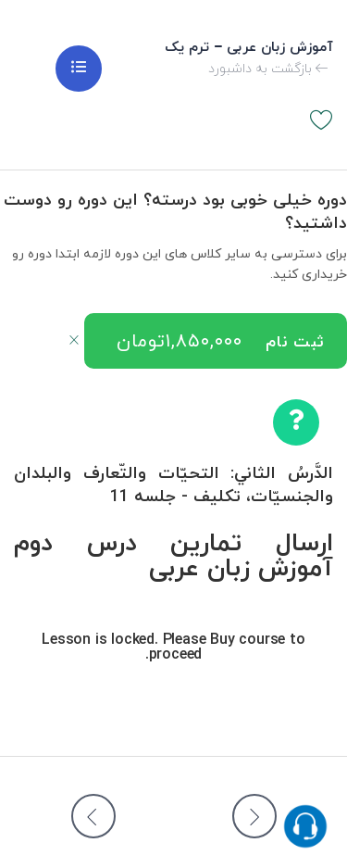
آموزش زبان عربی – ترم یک (249, 48)
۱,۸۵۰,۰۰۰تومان (180, 342)
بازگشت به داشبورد (268, 69)
